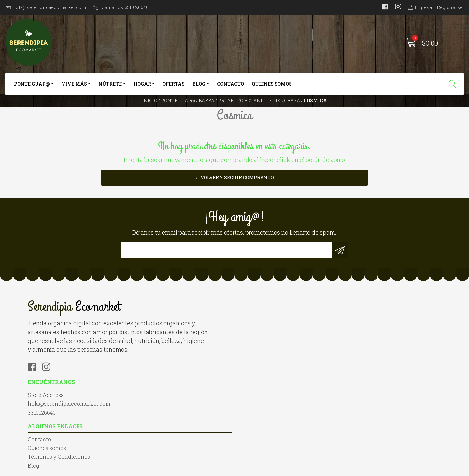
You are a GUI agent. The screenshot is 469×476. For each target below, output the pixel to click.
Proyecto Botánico (243, 112)
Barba (206, 112)
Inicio (150, 112)
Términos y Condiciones (270, 380)
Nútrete (110, 87)
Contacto (230, 87)
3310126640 (148, 380)
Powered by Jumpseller (305, 469)
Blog (199, 87)
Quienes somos (272, 87)
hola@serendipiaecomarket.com (49, 7)
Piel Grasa (286, 112)
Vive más (74, 87)
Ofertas (174, 87)
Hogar (142, 87)
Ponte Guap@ (32, 87)
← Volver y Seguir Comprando (234, 214)
